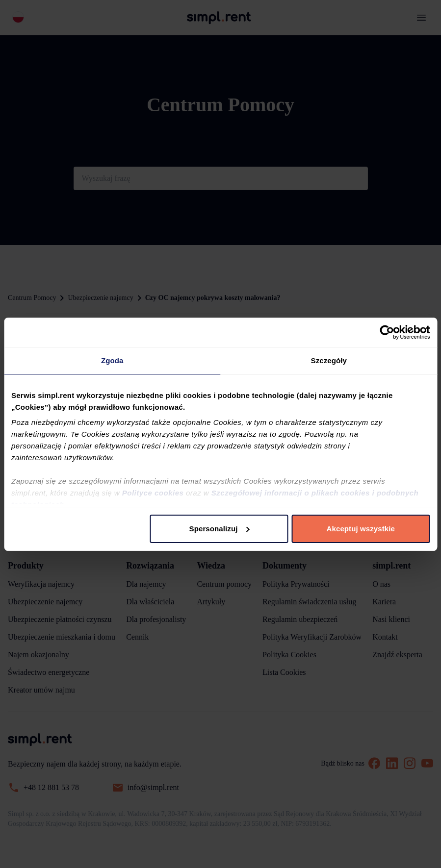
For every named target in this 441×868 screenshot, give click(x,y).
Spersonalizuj (220, 529)
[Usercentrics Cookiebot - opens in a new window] (387, 332)
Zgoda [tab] (112, 360)
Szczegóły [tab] (329, 360)
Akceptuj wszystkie (361, 529)
